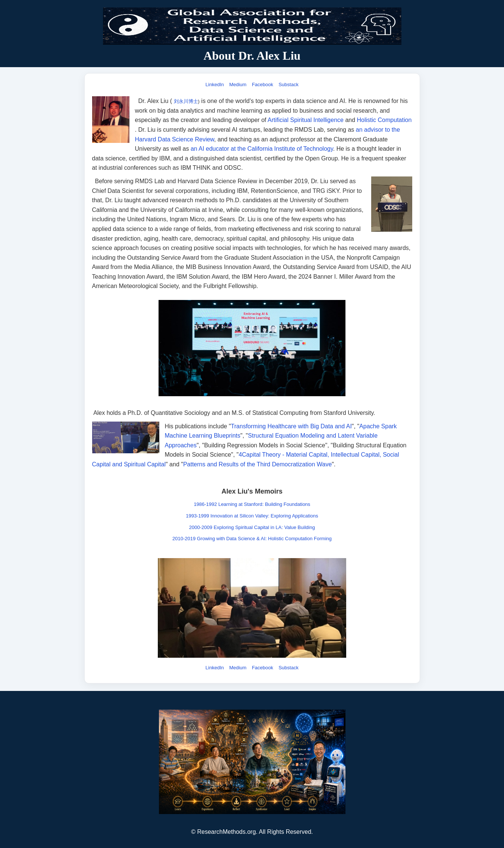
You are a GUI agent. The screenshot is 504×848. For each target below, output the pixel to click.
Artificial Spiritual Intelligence (306, 120)
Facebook (262, 85)
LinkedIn (215, 85)
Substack (289, 85)
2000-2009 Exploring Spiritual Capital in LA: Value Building (252, 527)
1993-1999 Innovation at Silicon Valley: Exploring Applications (252, 516)
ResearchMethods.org (226, 832)
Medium (238, 85)
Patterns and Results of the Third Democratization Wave (257, 464)
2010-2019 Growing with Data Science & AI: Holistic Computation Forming (252, 539)
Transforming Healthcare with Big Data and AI (291, 426)
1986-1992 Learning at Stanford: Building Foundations (252, 504)
